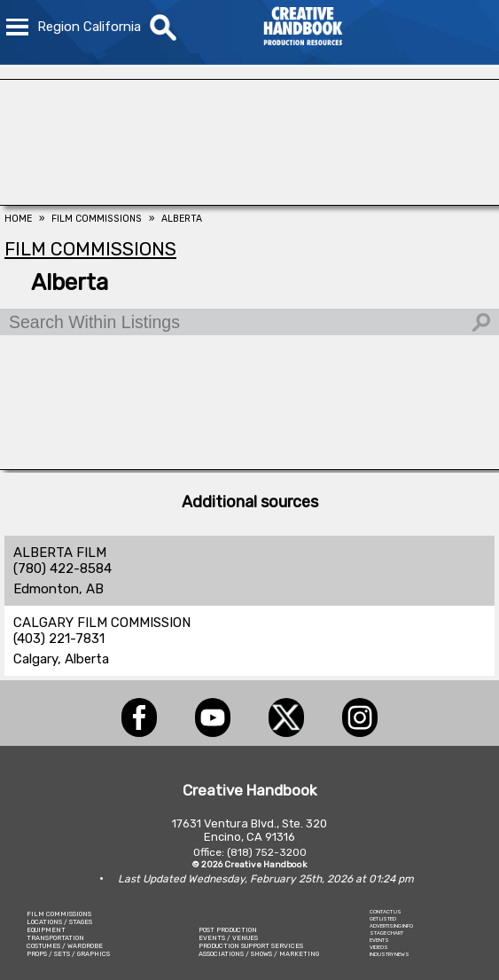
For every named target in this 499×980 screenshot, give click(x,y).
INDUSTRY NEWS (390, 954)
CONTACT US (386, 912)
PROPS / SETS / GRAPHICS (68, 954)
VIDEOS (379, 947)
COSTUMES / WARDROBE (65, 946)
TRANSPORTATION (55, 938)
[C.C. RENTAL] (250, 465)
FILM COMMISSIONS (59, 914)
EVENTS (379, 940)
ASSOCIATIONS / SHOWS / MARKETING (259, 954)
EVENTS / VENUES (228, 938)
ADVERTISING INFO (391, 926)
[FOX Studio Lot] (250, 200)
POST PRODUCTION (228, 930)
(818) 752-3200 (267, 852)
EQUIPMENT (46, 930)
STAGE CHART (386, 933)
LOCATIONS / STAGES (59, 922)
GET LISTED (383, 919)
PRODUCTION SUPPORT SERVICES (251, 946)
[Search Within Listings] (250, 322)
